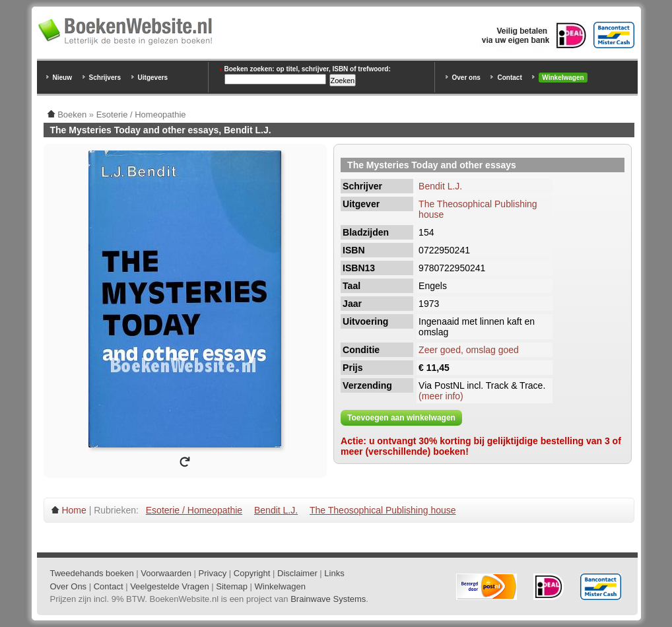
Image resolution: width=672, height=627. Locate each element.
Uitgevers (153, 78)
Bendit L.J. (440, 186)
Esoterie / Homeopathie (194, 510)
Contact (509, 78)
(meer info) (441, 396)
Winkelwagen (563, 78)
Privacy (213, 573)
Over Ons (69, 586)
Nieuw (62, 78)
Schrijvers (105, 78)
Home (74, 510)
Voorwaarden (166, 573)
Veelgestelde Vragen (170, 586)
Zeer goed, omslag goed (469, 350)
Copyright (252, 573)
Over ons (466, 78)
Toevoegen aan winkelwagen (401, 418)
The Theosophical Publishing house (383, 510)
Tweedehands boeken (92, 573)
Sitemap (232, 586)
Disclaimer (297, 573)
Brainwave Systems (328, 599)
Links (334, 573)
